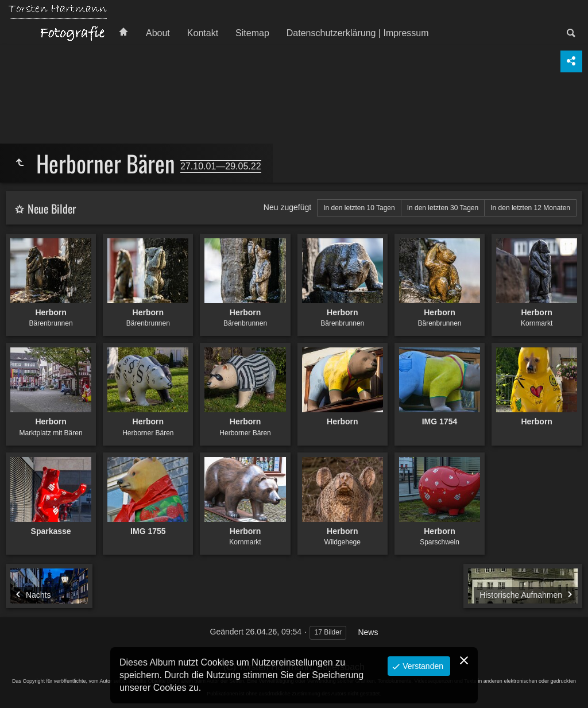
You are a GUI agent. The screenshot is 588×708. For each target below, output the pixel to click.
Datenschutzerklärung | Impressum (358, 33)
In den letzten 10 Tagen (359, 208)
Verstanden (422, 666)
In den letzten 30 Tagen (443, 208)
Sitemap (252, 33)
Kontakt (203, 33)
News (368, 632)
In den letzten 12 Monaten (530, 208)
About (158, 33)
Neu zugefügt (287, 207)
